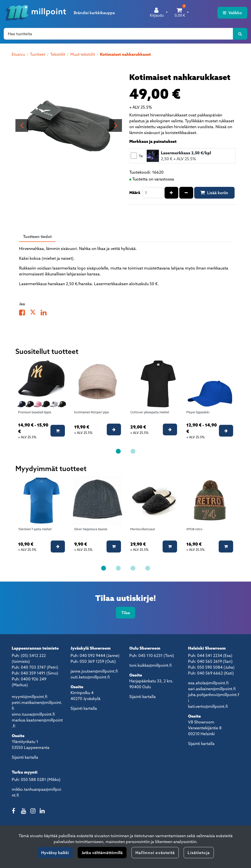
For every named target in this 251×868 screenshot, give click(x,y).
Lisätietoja (199, 853)
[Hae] (118, 34)
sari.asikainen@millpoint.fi (212, 689)
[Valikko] (232, 13)
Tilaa (126, 613)
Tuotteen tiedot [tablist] (37, 237)
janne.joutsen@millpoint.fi (94, 671)
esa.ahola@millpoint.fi (208, 683)
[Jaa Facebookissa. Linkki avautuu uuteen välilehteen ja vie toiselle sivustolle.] (24, 314)
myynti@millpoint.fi (30, 697)
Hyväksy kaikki (55, 853)
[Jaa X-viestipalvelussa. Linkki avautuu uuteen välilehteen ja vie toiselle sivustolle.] (35, 314)
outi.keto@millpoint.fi (90, 677)
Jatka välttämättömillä (102, 853)
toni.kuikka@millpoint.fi (150, 665)
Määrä (135, 192)
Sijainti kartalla (25, 757)
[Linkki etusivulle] (36, 13)
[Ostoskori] (180, 13)
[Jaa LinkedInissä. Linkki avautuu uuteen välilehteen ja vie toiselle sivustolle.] (46, 314)
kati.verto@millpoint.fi (208, 706)
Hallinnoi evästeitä (155, 853)
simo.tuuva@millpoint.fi (33, 714)
